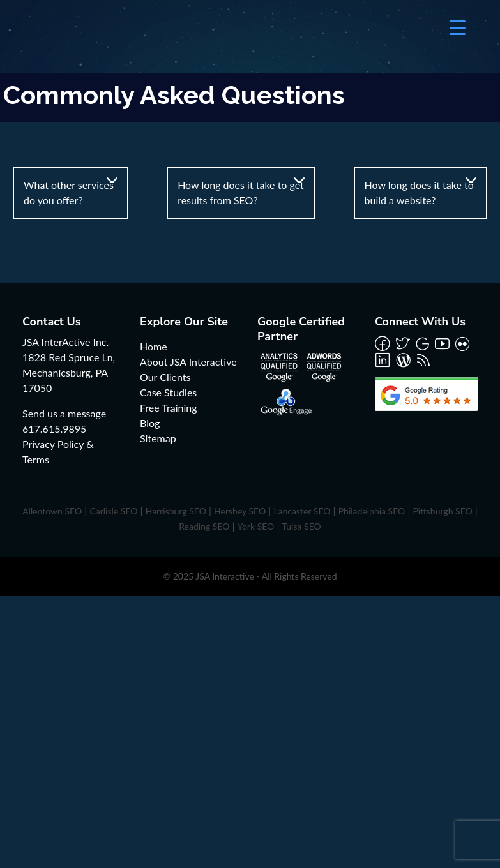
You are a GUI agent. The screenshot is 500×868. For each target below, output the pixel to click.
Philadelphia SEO (372, 511)
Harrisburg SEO (176, 511)
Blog (150, 423)
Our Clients (165, 377)
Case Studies (168, 392)
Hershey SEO (240, 511)
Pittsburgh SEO (442, 511)
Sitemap (158, 438)
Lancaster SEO (302, 511)
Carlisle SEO (113, 511)
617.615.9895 (54, 429)
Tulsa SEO (302, 526)
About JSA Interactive (188, 362)
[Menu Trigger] (458, 27)
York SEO (256, 526)
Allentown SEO (52, 511)
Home (154, 346)
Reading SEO (204, 526)
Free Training (169, 408)
